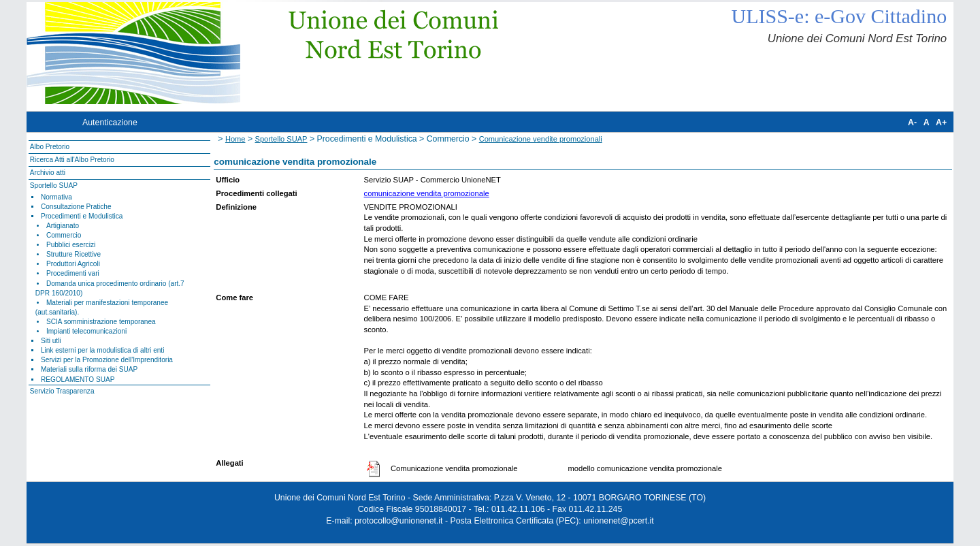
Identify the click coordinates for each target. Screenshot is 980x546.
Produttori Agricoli (73, 264)
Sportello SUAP (54, 186)
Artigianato (63, 226)
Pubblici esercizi (71, 245)
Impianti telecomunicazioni (86, 331)
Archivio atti (48, 173)
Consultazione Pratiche (76, 207)
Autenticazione (110, 123)
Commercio (64, 235)
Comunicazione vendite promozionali (541, 139)
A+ (941, 123)
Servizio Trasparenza (62, 391)
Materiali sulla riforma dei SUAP (89, 369)
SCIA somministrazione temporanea (101, 322)
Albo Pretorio (50, 147)
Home (235, 139)
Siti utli (51, 341)
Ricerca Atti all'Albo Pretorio (72, 160)
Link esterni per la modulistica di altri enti (103, 350)
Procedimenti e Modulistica (82, 216)
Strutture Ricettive (73, 254)
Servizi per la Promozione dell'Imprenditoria (107, 360)
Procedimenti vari (73, 273)
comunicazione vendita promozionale (427, 193)
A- (912, 123)
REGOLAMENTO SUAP (78, 380)
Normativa (56, 197)
